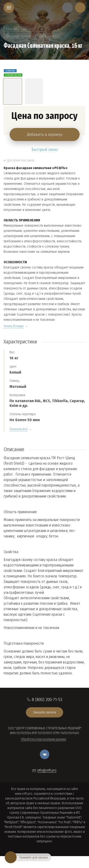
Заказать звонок (44, 712)
